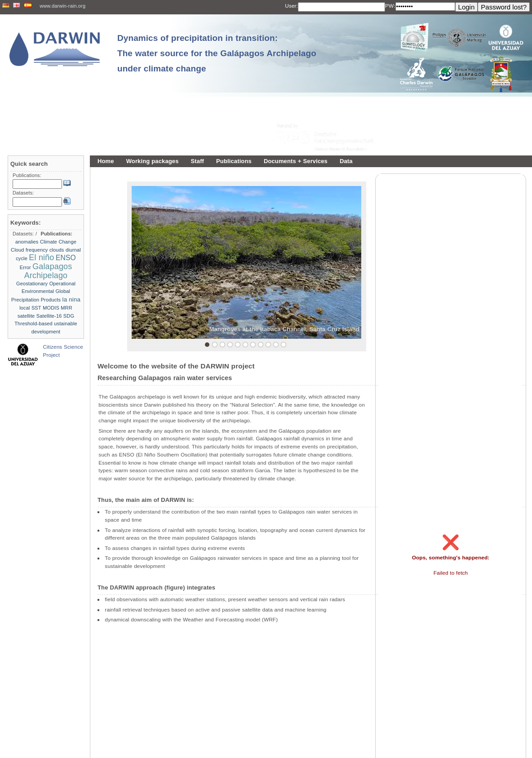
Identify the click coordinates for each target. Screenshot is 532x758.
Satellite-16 (49, 316)
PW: (390, 6)
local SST (30, 308)
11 (284, 345)
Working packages (153, 161)
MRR (66, 308)
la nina (71, 299)
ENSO (66, 258)
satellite (26, 316)
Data (346, 161)
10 (276, 345)
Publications (234, 161)
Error (25, 267)
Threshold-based (33, 324)
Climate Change (58, 242)
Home (106, 161)
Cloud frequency (29, 250)
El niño (41, 257)
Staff (198, 161)
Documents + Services (296, 161)
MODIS (51, 308)
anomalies (27, 242)
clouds (57, 250)
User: (291, 6)
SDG (69, 316)
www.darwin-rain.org (62, 6)
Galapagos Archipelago (48, 271)
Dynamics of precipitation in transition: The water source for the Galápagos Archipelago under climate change (217, 53)
